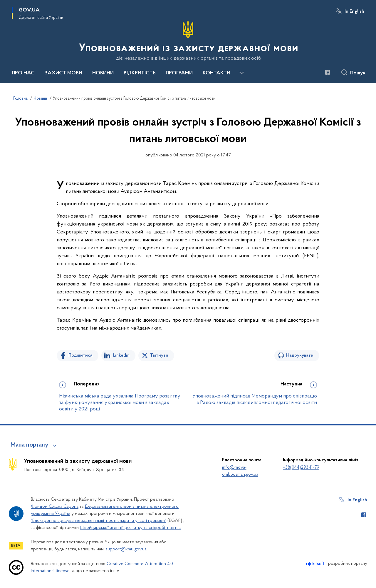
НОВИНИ (103, 73)
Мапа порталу (30, 445)
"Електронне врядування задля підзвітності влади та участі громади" (99, 521)
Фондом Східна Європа (55, 507)
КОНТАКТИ (216, 73)
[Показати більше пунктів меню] (241, 73)
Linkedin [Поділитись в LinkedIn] (121, 355)
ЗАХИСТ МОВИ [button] (63, 73)
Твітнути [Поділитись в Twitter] (159, 355)
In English (354, 11)
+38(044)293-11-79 (301, 467)
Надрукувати (300, 355)
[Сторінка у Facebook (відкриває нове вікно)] (328, 72)
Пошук (358, 73)
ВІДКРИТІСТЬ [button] (140, 73)
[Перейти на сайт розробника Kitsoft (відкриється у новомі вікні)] (316, 564)
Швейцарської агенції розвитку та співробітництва (130, 528)
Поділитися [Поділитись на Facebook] (80, 355)
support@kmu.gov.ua (126, 549)
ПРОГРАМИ (179, 73)
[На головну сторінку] (188, 41)
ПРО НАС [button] (23, 73)
